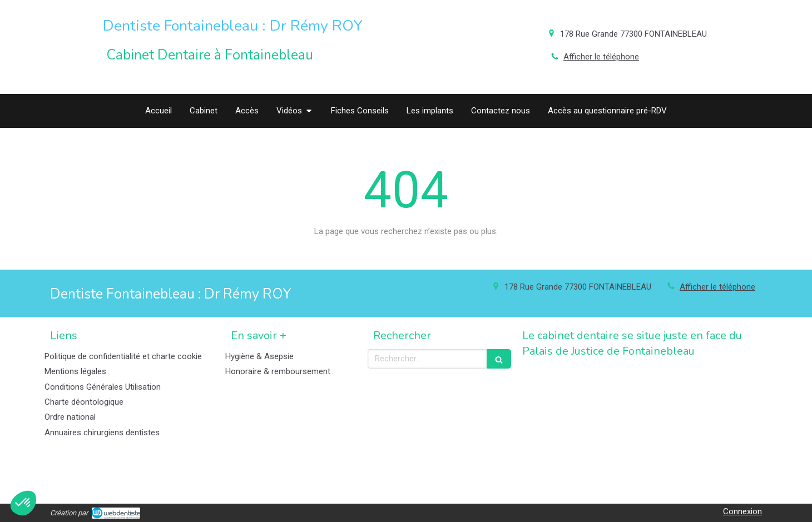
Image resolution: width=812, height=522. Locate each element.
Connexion (742, 511)
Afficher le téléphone (601, 57)
